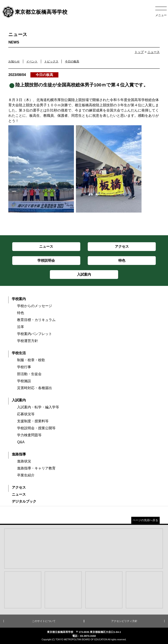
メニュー (161, 15)
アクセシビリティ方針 (124, 621)
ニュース (154, 52)
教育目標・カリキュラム (36, 320)
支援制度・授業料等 (33, 421)
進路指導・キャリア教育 (36, 468)
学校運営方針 (28, 341)
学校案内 (19, 299)
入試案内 (19, 400)
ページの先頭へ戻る (145, 520)
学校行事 (24, 367)
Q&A (21, 442)
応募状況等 (26, 414)
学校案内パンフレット (35, 334)
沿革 (21, 327)
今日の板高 (72, 61)
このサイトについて (44, 621)
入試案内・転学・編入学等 (38, 407)
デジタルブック (24, 501)
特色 (21, 313)
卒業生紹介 (26, 475)
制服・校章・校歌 (31, 360)
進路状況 (24, 461)
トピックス (51, 61)
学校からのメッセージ (35, 306)
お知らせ (14, 61)
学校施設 (24, 381)
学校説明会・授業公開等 (36, 428)
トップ (139, 52)
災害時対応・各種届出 (35, 388)
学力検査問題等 (29, 435)
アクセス (19, 487)
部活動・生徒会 (29, 374)
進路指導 (19, 454)
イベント (32, 61)
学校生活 (19, 353)
